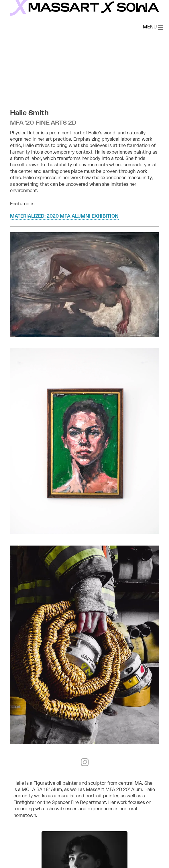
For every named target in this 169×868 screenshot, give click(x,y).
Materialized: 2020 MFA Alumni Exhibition (64, 216)
